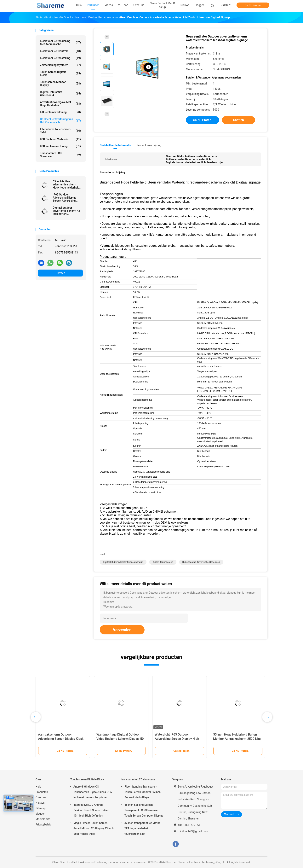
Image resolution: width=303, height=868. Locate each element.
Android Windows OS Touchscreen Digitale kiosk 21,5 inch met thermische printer (93, 792)
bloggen (40, 814)
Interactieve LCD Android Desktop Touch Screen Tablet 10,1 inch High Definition (91, 810)
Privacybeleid (44, 824)
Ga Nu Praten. (253, 5)
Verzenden (122, 630)
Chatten (60, 273)
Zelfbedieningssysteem (60, 65)
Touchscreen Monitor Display (60, 84)
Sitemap (40, 808)
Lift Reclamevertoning (60, 112)
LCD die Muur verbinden (60, 139)
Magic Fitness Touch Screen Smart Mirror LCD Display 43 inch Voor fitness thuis (93, 828)
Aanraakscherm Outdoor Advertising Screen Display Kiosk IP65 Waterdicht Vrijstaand (61, 739)
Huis (38, 787)
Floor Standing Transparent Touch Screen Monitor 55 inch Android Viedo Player (143, 792)
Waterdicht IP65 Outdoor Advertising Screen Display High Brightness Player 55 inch (177, 739)
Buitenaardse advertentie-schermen (201, 562)
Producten (42, 792)
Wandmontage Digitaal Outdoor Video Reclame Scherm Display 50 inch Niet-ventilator (120, 739)
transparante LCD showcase (60, 155)
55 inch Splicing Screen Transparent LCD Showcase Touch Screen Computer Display (144, 810)
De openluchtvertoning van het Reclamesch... (60, 121)
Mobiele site (43, 819)
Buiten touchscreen (163, 562)
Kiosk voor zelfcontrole (60, 51)
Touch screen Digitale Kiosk (60, 73)
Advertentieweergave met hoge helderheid (60, 104)
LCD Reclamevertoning (60, 146)
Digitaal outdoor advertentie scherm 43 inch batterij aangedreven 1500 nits (67, 211)
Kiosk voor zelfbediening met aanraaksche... (60, 43)
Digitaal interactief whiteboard (60, 94)
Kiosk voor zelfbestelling (60, 58)
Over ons (41, 797)
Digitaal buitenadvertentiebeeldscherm (123, 562)
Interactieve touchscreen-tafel (60, 131)
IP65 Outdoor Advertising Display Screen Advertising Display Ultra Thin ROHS (67, 198)
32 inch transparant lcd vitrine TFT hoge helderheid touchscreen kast (142, 828)
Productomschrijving (149, 145)
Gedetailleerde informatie (115, 145)
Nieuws (40, 803)
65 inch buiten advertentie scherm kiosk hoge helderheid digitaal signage (66, 184)
